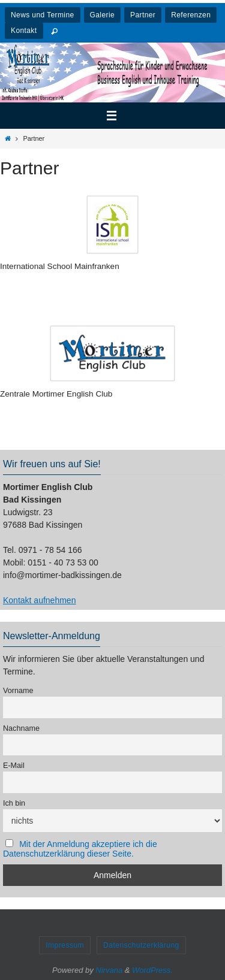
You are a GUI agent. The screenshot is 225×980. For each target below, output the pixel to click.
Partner (143, 15)
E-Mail (14, 766)
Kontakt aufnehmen (39, 600)
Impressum (65, 945)
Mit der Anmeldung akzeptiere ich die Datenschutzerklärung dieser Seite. (80, 849)
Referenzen (191, 15)
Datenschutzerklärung (141, 945)
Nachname (21, 728)
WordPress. (152, 970)
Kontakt (24, 31)
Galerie (102, 15)
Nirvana (109, 970)
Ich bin (14, 803)
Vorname (18, 691)
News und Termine (43, 15)
